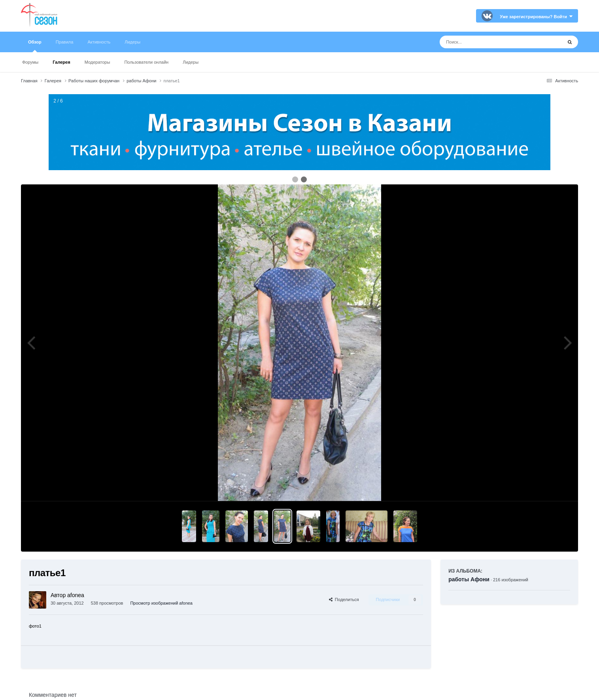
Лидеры (191, 62)
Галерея (61, 62)
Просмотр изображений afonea (161, 603)
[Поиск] (486, 42)
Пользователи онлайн (146, 62)
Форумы (30, 62)
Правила (65, 42)
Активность (99, 42)
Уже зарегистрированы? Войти (536, 17)
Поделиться (344, 599)
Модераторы (97, 62)
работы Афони (469, 579)
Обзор (35, 46)
